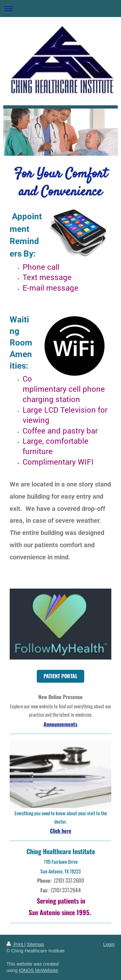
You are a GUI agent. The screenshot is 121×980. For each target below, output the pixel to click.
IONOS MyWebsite (38, 970)
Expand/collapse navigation (60, 9)
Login (109, 944)
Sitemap (35, 944)
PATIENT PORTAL (60, 676)
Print (15, 944)
